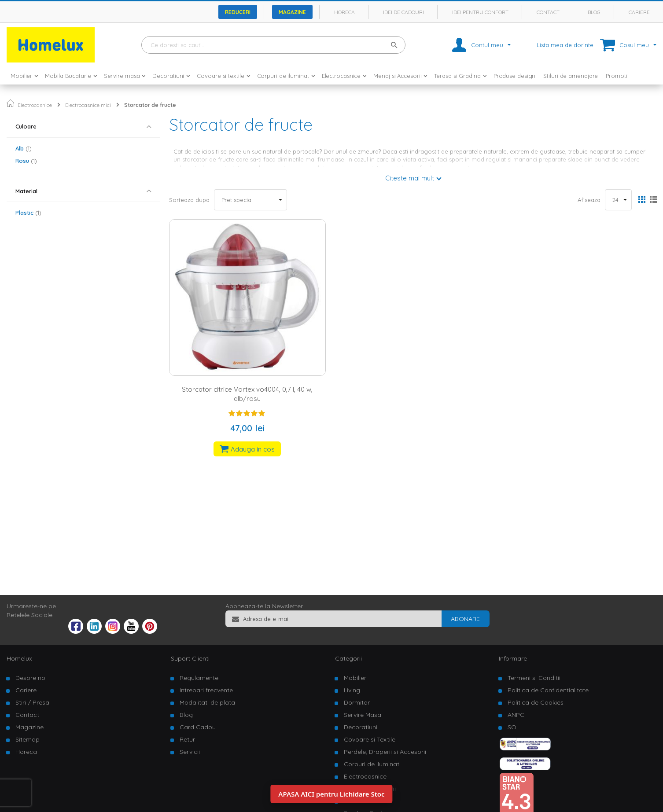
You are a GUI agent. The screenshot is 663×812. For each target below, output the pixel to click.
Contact (548, 12)
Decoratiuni (361, 727)
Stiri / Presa (32, 702)
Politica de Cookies (536, 702)
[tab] (83, 127)
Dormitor (357, 702)
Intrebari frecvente (206, 690)
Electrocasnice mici (88, 105)
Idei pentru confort (480, 12)
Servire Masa (363, 715)
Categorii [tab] (348, 658)
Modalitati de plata (207, 702)
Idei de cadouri (403, 12)
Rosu (26, 161)
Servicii (190, 752)
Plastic (28, 213)
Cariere (639, 12)
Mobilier (355, 678)
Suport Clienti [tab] (190, 658)
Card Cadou (198, 727)
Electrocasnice (35, 105)
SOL (514, 727)
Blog (594, 12)
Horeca (344, 12)
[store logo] (51, 45)
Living (352, 690)
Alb (24, 148)
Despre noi (31, 678)
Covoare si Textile (370, 739)
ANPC (516, 715)
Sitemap (28, 739)
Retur (187, 739)
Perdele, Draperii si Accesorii (385, 752)
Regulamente (199, 678)
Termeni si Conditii (534, 678)
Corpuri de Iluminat (372, 764)
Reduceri (238, 12)
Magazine (292, 12)
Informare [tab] (513, 658)
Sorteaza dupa (189, 200)
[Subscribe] (465, 619)
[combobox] (273, 45)
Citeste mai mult (410, 178)
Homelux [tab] (19, 658)
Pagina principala (10, 103)
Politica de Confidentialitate (548, 690)
